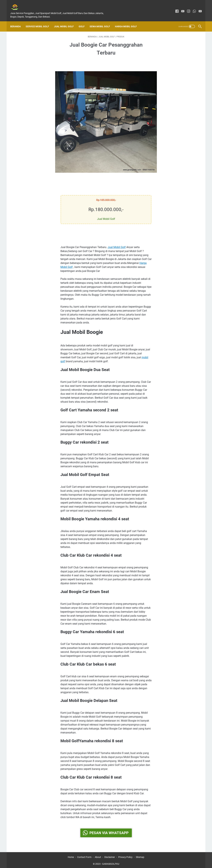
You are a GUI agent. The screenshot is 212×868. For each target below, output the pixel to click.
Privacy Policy (125, 856)
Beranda (18, 21)
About (98, 856)
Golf (84, 21)
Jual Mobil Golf (66, 21)
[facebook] (175, 8)
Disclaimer (110, 856)
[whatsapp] (192, 8)
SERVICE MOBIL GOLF (40, 21)
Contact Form (84, 856)
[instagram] (186, 8)
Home (71, 856)
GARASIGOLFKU (111, 863)
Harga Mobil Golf (128, 21)
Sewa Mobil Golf (102, 21)
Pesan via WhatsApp (109, 830)
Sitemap (140, 856)
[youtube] (180, 8)
